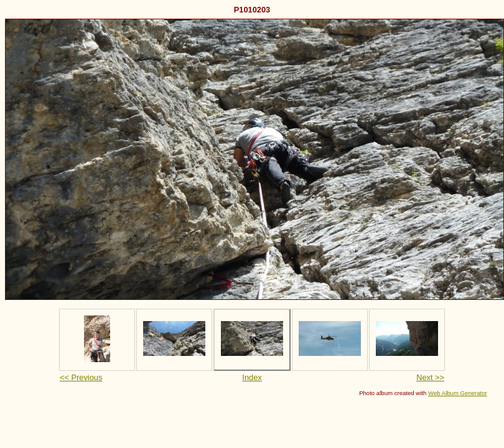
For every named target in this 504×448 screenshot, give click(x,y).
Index (252, 377)
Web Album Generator (458, 393)
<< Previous (81, 377)
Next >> (430, 377)
